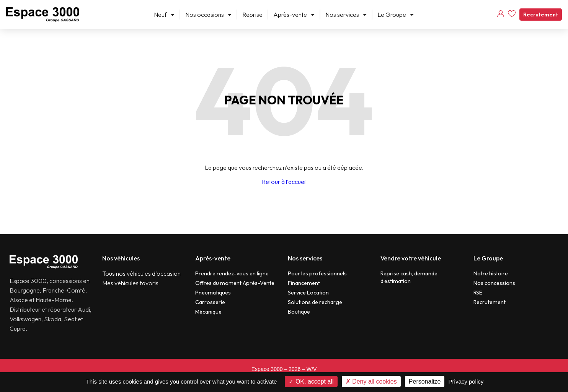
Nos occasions (208, 15)
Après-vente (294, 15)
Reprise (252, 15)
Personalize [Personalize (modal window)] (425, 381)
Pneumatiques (213, 293)
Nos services (346, 15)
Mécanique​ (208, 312)
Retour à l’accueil (284, 182)
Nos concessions (494, 283)
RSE (478, 293)
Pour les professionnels (317, 273)
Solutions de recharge (315, 302)
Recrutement (541, 15)
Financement (304, 283)
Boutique (299, 312)
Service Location (308, 293)
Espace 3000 (267, 369)
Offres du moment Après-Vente (235, 283)
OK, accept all (311, 381)
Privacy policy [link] (466, 381)
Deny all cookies (371, 381)
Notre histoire (491, 273)
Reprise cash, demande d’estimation (409, 277)
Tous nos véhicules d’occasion (141, 273)
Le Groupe (396, 15)
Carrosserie (210, 302)
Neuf (164, 15)
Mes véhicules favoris (130, 283)
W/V (312, 369)
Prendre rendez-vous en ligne (232, 273)
